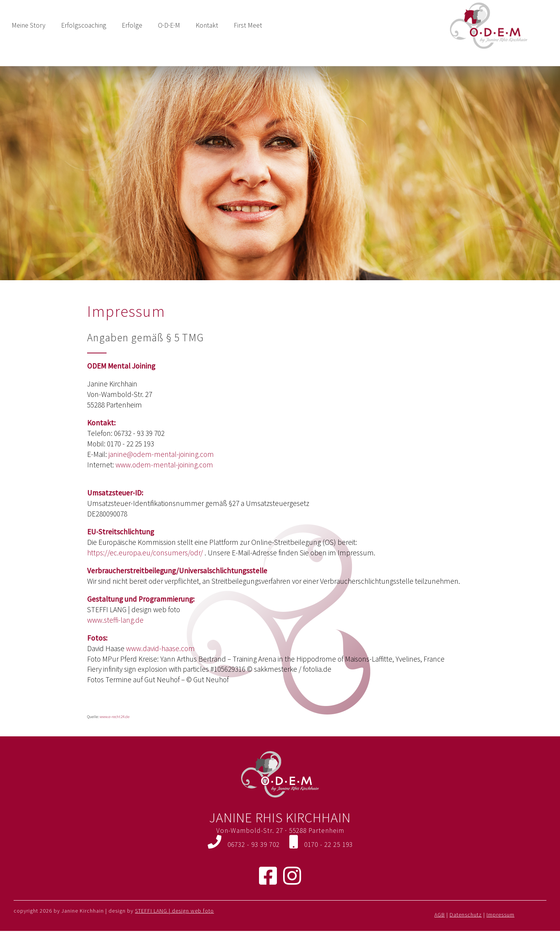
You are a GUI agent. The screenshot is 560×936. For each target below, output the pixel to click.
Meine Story (29, 25)
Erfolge (132, 25)
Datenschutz (466, 915)
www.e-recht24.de (115, 717)
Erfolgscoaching (84, 25)
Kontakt (207, 25)
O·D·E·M (169, 25)
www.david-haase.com (160, 648)
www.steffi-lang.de (115, 620)
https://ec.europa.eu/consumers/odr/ (145, 553)
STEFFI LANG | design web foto (174, 911)
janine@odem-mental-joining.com (161, 454)
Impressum (500, 915)
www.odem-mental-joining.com (164, 465)
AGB (440, 915)
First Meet (248, 25)
